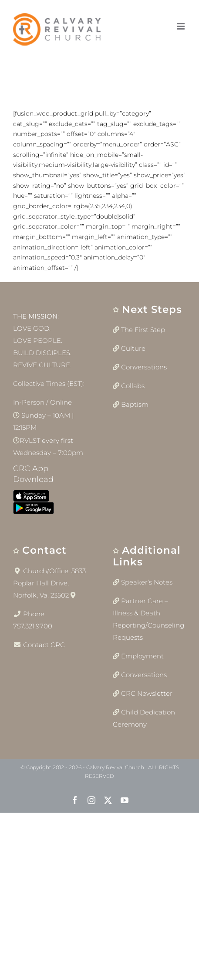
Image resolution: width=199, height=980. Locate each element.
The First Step (143, 330)
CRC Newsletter (147, 693)
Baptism (135, 404)
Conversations (144, 367)
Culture (133, 348)
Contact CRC (44, 645)
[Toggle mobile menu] (181, 26)
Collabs (133, 386)
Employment (142, 656)
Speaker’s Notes (147, 582)
